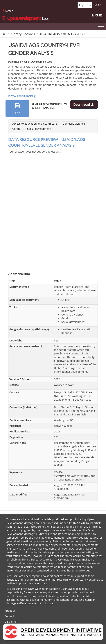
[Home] (4, 34)
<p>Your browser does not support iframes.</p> (53, 208)
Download (84, 105)
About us (10, 611)
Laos (8, 10)
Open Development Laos (38, 62)
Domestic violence (74, 124)
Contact (9, 616)
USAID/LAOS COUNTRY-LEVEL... (65, 34)
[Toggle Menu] (101, 26)
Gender (17, 129)
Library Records (23, 34)
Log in (98, 5)
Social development (39, 129)
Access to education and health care (35, 124)
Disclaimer (11, 622)
